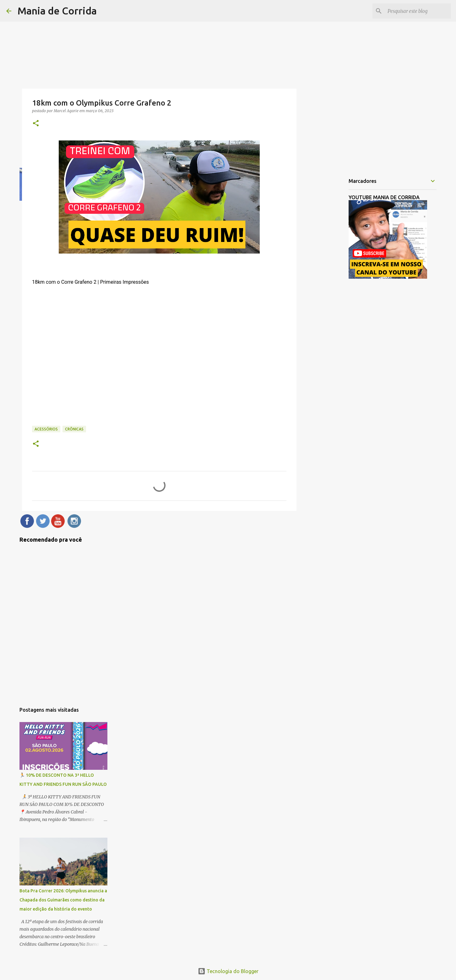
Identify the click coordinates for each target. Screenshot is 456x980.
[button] (36, 124)
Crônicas (74, 429)
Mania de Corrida (57, 11)
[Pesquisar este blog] (418, 11)
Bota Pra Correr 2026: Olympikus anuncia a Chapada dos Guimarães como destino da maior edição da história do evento (63, 900)
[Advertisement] (328, 271)
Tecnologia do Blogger (228, 971)
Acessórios (46, 429)
